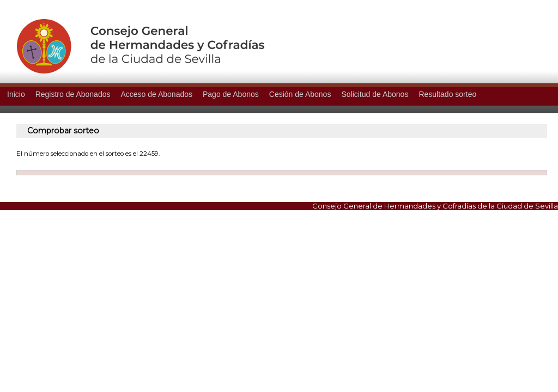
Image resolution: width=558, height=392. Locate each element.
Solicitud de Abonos (375, 94)
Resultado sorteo (447, 94)
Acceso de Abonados (156, 94)
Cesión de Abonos (300, 94)
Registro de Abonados (73, 94)
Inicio (16, 94)
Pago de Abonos (231, 94)
